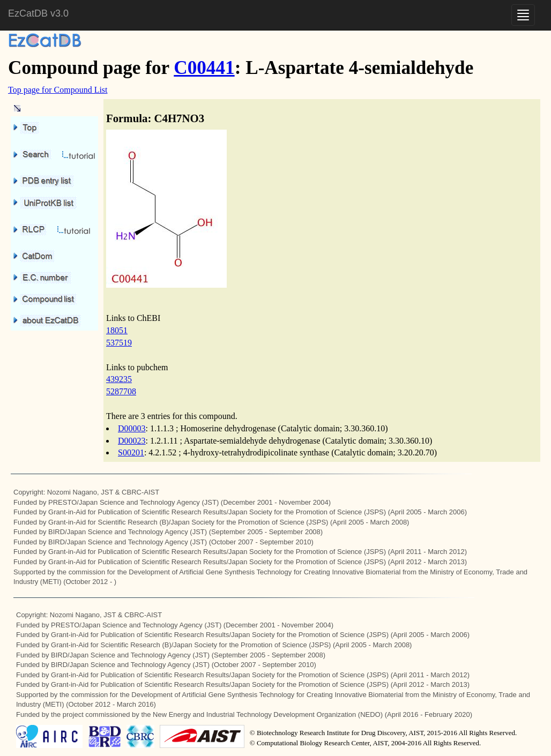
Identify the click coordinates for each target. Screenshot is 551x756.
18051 (117, 330)
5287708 (121, 391)
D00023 (132, 441)
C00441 (204, 68)
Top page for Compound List (58, 90)
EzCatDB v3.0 (38, 13)
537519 (119, 343)
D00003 (132, 428)
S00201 (131, 452)
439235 (119, 379)
